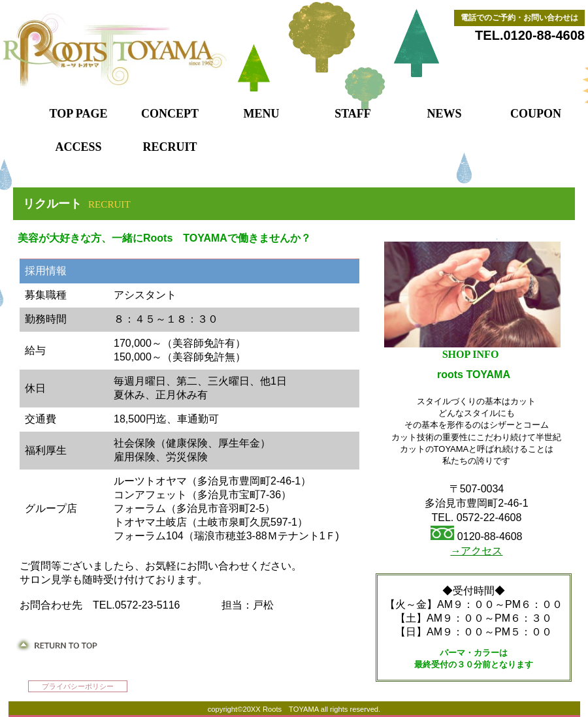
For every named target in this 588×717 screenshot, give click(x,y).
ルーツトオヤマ (173, 50)
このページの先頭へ (57, 645)
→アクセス (476, 551)
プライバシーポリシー (78, 686)
